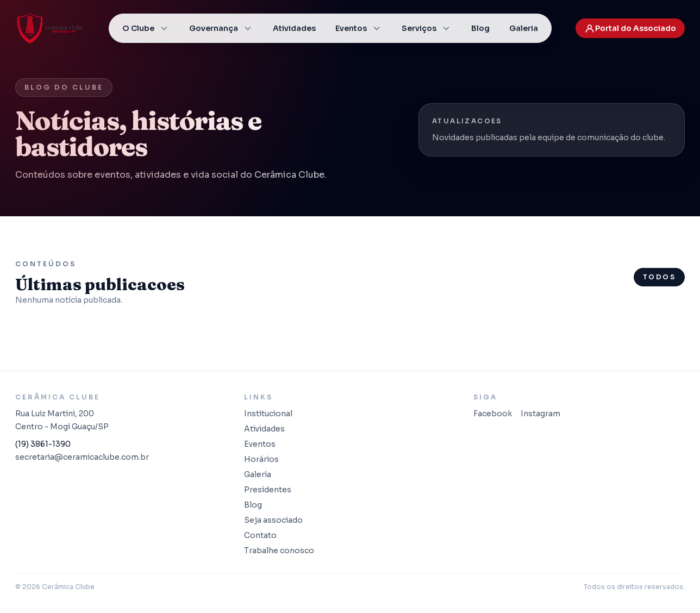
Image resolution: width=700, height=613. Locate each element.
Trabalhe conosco (279, 551)
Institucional (268, 414)
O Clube (146, 28)
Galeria (524, 28)
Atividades (294, 28)
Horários (261, 459)
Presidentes (268, 490)
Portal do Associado (630, 28)
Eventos (359, 28)
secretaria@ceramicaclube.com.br (82, 457)
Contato (260, 535)
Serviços (427, 28)
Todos (659, 277)
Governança (221, 28)
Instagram (540, 414)
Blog (480, 28)
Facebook (493, 414)
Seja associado (273, 520)
